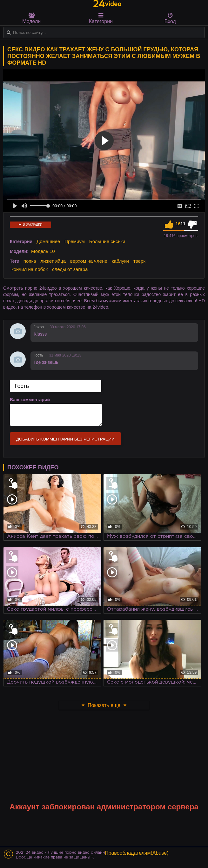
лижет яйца (53, 261)
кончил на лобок (30, 269)
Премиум (75, 241)
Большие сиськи (107, 241)
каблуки (120, 261)
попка (30, 261)
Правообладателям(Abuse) (137, 853)
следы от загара (70, 269)
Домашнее (48, 241)
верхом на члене (89, 261)
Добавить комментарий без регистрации (65, 439)
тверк (139, 261)
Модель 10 (43, 251)
